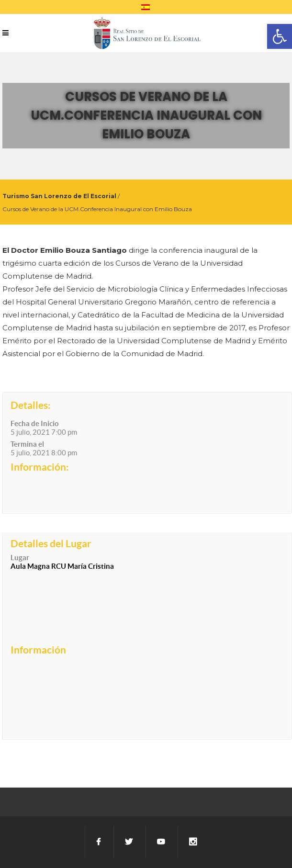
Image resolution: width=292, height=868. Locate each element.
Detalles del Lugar (51, 543)
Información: (40, 467)
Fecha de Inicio (35, 423)
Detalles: (31, 405)
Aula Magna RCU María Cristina (62, 566)
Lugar (20, 558)
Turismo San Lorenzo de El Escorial (59, 196)
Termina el (27, 444)
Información (38, 650)
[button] (280, 36)
